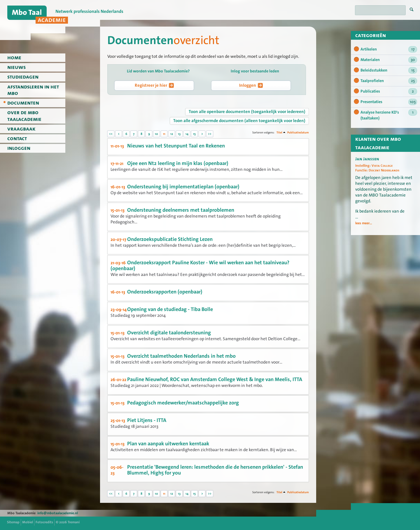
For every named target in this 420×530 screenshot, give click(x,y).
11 (164, 134)
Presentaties (389, 102)
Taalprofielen (389, 81)
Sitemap (13, 522)
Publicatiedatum (298, 132)
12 (172, 134)
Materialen (389, 60)
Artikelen (389, 49)
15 (194, 134)
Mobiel (28, 522)
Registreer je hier (154, 85)
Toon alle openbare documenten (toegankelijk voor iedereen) (247, 112)
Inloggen (251, 85)
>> (210, 134)
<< (111, 134)
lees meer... (364, 223)
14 (187, 134)
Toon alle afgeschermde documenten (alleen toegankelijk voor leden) (239, 121)
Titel (279, 132)
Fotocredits (44, 522)
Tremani (74, 522)
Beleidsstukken (389, 70)
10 (156, 134)
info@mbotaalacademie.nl (58, 513)
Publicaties (389, 91)
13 (179, 134)
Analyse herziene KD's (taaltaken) (389, 115)
